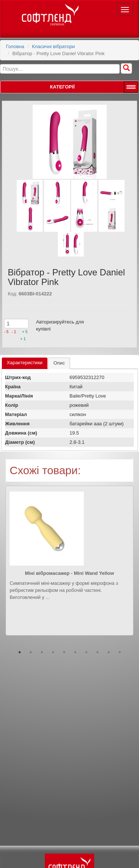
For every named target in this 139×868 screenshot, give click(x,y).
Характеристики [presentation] (24, 363)
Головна (15, 46)
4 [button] (53, 652)
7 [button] (86, 652)
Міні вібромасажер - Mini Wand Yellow (69, 573)
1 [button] (20, 652)
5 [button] (64, 652)
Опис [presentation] (59, 363)
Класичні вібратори (53, 46)
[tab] (24, 363)
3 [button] (42, 652)
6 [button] (75, 652)
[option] (69, 566)
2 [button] (31, 652)
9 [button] (109, 652)
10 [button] (120, 652)
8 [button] (97, 652)
